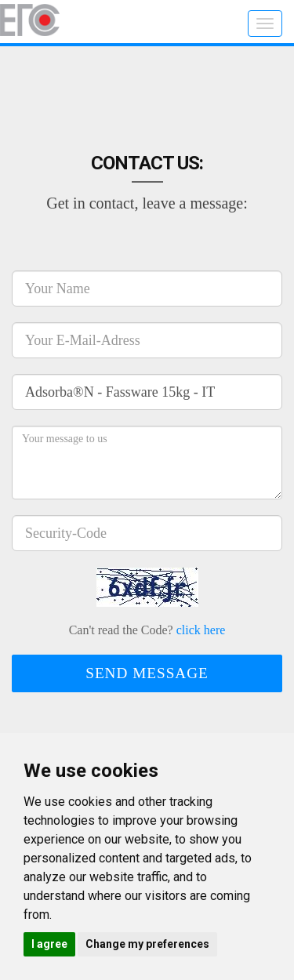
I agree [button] (49, 944)
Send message (147, 673)
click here (201, 630)
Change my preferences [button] (147, 944)
